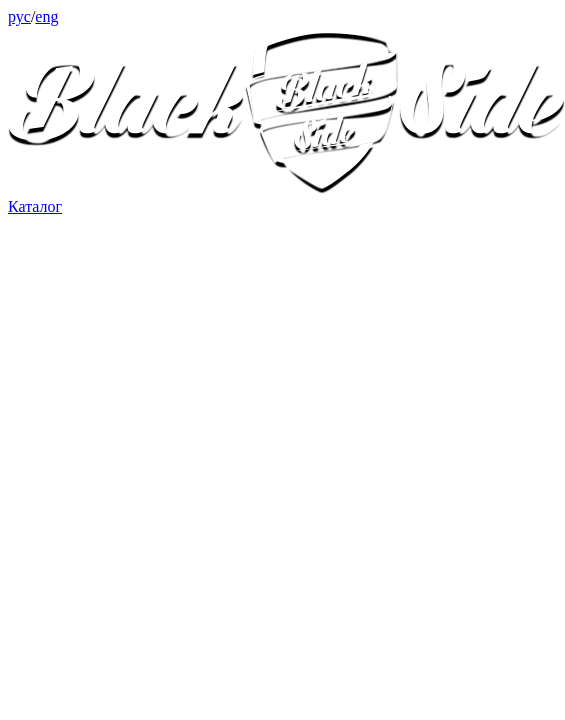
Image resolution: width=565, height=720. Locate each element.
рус (19, 16)
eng (46, 16)
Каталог (35, 206)
